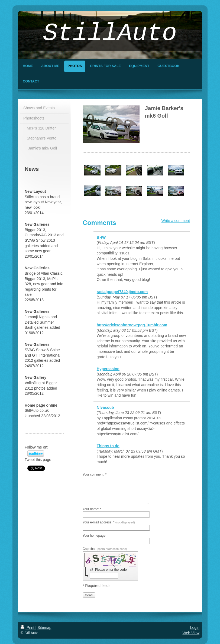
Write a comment (176, 221)
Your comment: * (95, 474)
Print (28, 628)
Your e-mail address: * (109, 522)
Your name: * (92, 509)
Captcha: (105, 549)
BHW (101, 237)
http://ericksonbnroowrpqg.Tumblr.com (132, 325)
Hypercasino (108, 369)
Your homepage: (95, 536)
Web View (191, 633)
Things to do (108, 446)
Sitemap (44, 628)
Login (195, 628)
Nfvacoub (105, 407)
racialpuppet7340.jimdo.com (122, 292)
